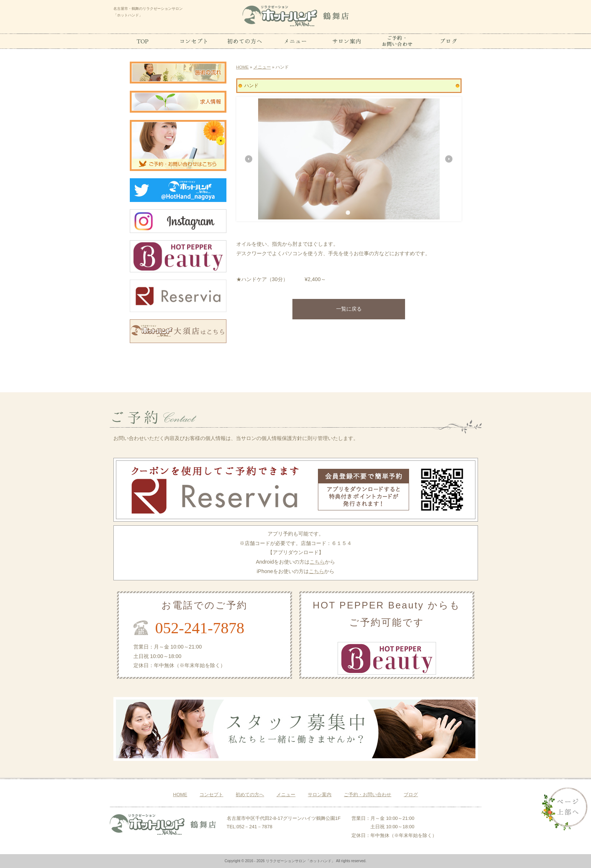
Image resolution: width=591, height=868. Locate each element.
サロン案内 (320, 795)
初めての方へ (250, 795)
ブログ (411, 795)
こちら (317, 562)
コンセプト (211, 795)
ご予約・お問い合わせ (368, 795)
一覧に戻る (349, 309)
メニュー (262, 67)
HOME (243, 67)
